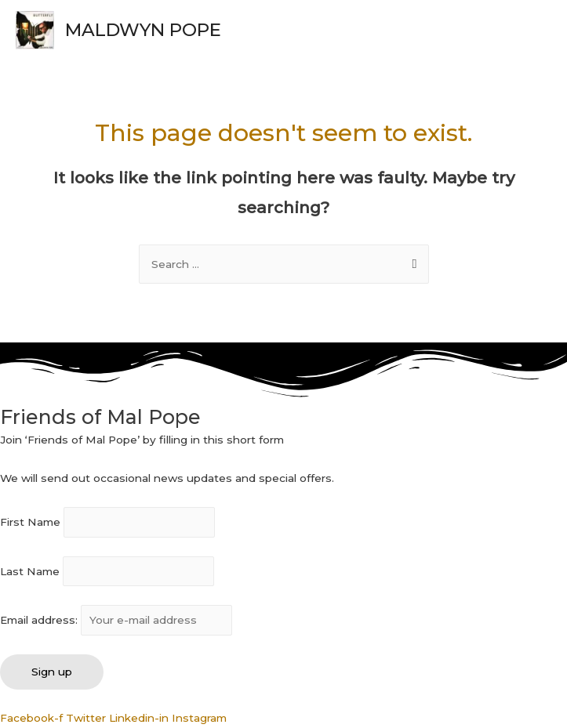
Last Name (30, 571)
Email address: (116, 620)
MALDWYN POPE (143, 30)
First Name (30, 523)
